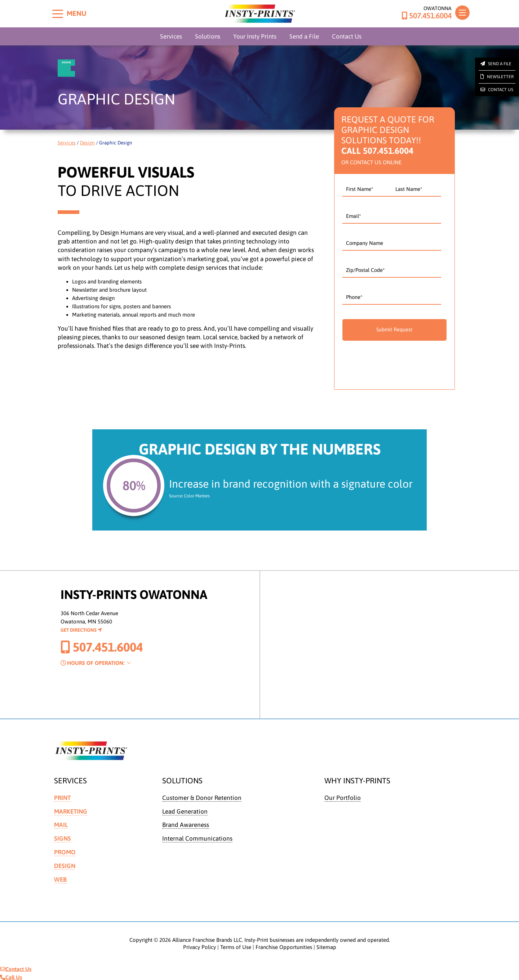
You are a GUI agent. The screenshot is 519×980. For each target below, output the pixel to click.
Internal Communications (197, 838)
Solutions (208, 36)
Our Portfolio (343, 798)
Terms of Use (236, 946)
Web (60, 878)
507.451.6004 (427, 16)
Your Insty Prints (255, 36)
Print (62, 798)
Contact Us (347, 36)
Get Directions (81, 630)
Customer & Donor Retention (202, 798)
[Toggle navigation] (462, 13)
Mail (61, 824)
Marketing (71, 811)
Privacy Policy (199, 946)
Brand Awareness (186, 824)
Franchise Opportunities (284, 946)
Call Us (11, 976)
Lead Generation (185, 811)
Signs (63, 838)
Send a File (304, 36)
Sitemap (326, 946)
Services (171, 36)
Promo (65, 851)
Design (87, 143)
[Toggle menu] (58, 14)
